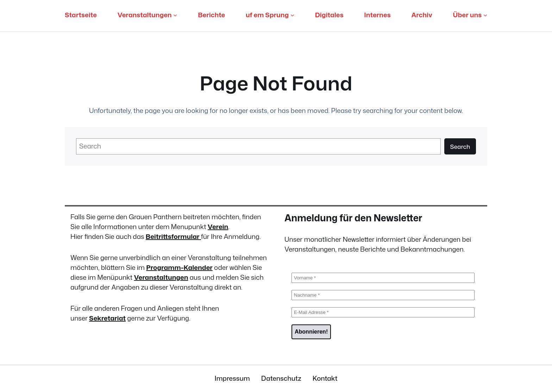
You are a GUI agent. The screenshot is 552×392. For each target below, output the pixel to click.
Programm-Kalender (179, 267)
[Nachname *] (383, 295)
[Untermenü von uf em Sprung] (292, 15)
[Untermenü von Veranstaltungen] (175, 15)
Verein (218, 227)
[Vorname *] (383, 278)
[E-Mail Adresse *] (383, 312)
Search (460, 147)
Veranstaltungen (161, 277)
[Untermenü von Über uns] (485, 15)
